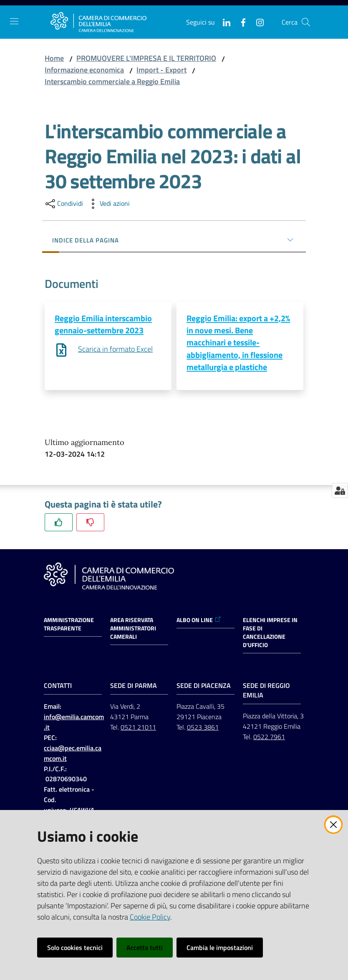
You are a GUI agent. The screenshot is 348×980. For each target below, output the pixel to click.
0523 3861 (203, 727)
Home (54, 58)
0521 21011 (138, 727)
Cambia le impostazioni (220, 947)
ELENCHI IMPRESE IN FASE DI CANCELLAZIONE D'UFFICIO (270, 633)
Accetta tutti (145, 947)
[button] (306, 22)
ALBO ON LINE (199, 620)
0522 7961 (269, 737)
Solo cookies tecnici (75, 947)
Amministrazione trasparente (69, 625)
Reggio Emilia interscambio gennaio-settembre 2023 (103, 324)
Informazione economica (84, 70)
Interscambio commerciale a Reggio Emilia (112, 81)
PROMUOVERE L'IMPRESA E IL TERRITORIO (146, 58)
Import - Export (161, 70)
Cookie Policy (150, 917)
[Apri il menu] (14, 21)
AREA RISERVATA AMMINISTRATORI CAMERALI (133, 629)
